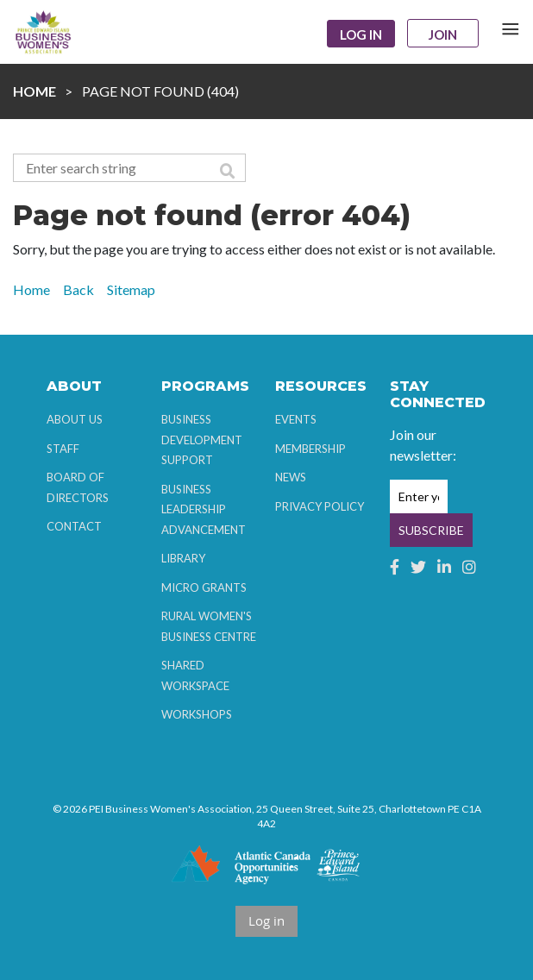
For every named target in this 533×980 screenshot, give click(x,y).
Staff (63, 449)
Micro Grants (204, 587)
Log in (361, 35)
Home (34, 91)
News (291, 477)
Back (78, 289)
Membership (310, 449)
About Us (75, 419)
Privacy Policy (320, 506)
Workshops (197, 714)
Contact (74, 526)
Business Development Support (202, 440)
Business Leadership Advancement (204, 509)
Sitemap (131, 289)
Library (183, 558)
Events (296, 419)
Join (443, 35)
